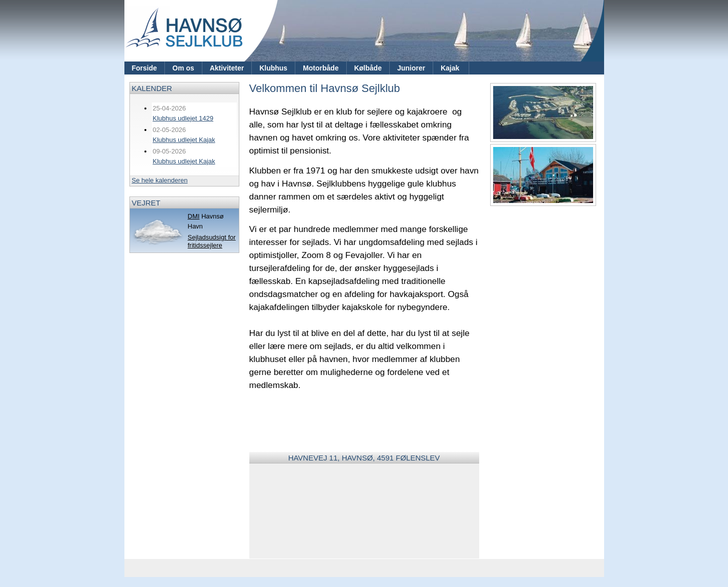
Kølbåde (368, 68)
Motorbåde (321, 68)
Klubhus (273, 68)
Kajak (451, 68)
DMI (194, 216)
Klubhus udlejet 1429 (183, 118)
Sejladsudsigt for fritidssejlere (212, 241)
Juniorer (411, 68)
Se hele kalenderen (160, 180)
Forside (145, 68)
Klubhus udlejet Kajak (184, 140)
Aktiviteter (227, 68)
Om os (183, 68)
